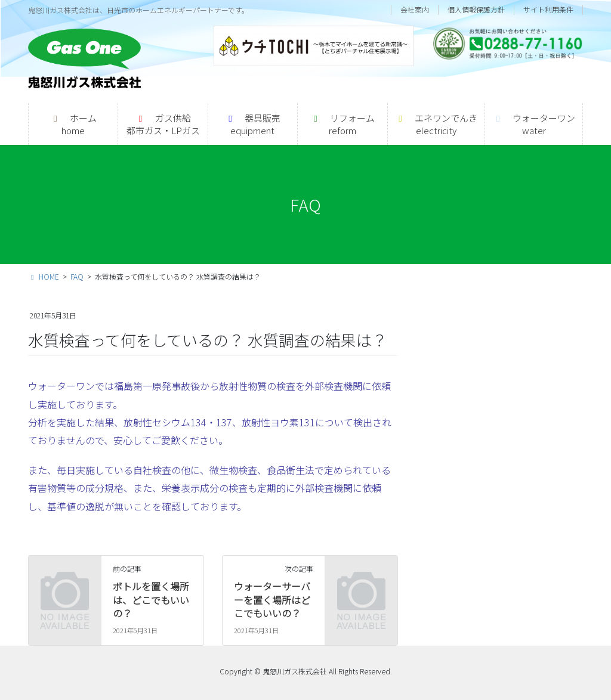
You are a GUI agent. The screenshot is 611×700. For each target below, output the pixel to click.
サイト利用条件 (548, 10)
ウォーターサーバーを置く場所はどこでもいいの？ (272, 600)
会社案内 (415, 10)
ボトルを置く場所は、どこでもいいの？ (151, 600)
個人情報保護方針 (476, 10)
